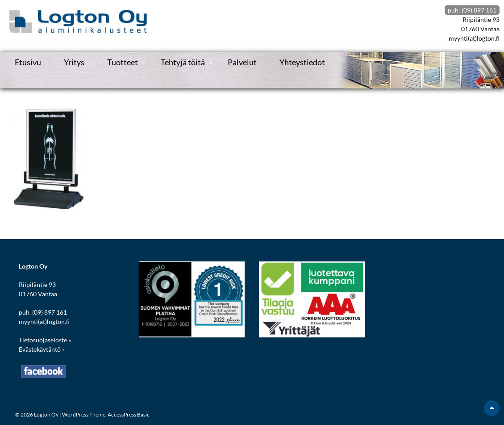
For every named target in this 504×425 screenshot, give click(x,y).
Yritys (74, 62)
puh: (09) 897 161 (472, 10)
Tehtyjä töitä (183, 62)
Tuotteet (123, 62)
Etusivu (28, 62)
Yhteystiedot (302, 62)
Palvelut (242, 62)
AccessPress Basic (129, 414)
